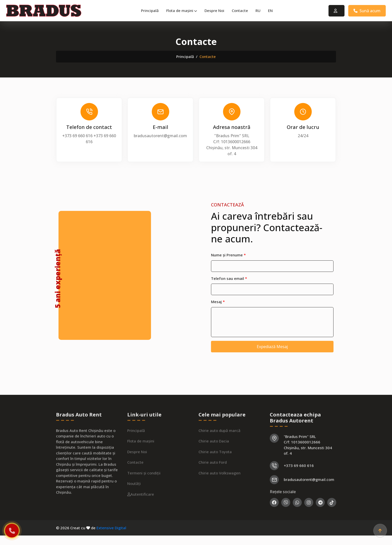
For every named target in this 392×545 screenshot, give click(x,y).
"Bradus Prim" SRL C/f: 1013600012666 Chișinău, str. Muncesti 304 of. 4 (308, 461)
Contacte (240, 10)
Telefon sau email (229, 278)
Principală (150, 10)
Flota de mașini (182, 10)
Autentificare (141, 510)
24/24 (303, 136)
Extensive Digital (111, 528)
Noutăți (134, 500)
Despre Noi (214, 10)
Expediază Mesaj (272, 347)
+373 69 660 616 (77, 136)
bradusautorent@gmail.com (160, 136)
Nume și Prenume (228, 255)
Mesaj (218, 302)
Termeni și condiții (144, 489)
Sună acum (367, 11)
